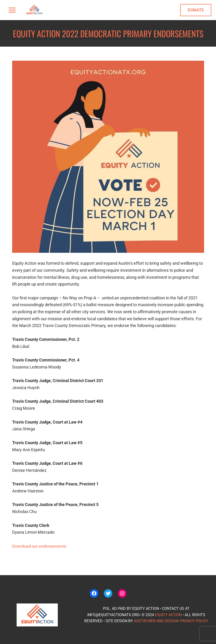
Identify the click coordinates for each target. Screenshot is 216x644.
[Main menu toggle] (12, 10)
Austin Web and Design (156, 621)
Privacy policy (194, 621)
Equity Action (168, 615)
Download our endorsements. (40, 546)
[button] (196, 10)
